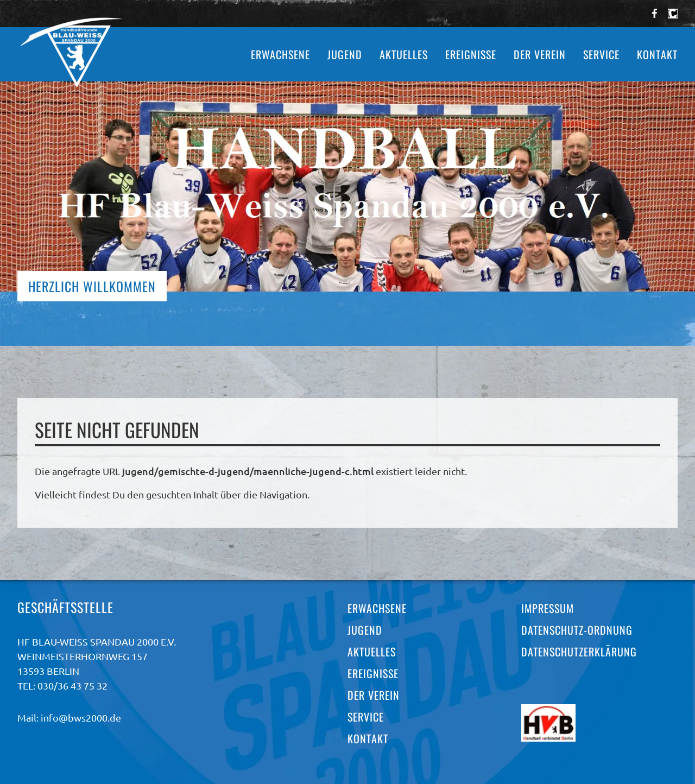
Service (601, 54)
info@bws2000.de (81, 717)
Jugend (345, 54)
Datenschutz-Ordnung (577, 630)
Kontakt (657, 54)
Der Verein (540, 54)
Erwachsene (280, 54)
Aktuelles (404, 54)
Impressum (548, 608)
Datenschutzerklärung (579, 652)
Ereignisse (471, 54)
